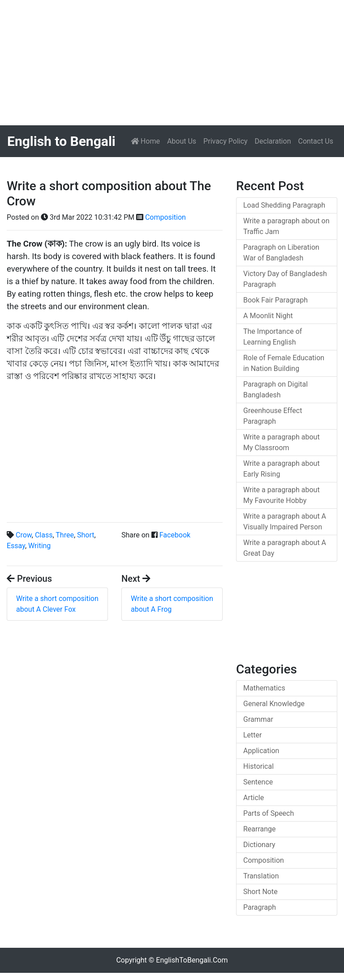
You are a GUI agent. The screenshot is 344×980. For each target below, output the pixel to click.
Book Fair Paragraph (275, 300)
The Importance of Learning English (273, 337)
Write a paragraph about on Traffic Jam (286, 226)
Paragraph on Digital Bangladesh (275, 390)
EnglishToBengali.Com (192, 960)
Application (261, 751)
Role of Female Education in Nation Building (284, 363)
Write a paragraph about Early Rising (282, 469)
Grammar (258, 719)
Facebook (175, 535)
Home (147, 141)
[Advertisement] (172, 63)
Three (65, 535)
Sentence (258, 782)
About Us (182, 141)
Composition (166, 217)
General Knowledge (274, 704)
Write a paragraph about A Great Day (285, 548)
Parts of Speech (269, 813)
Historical (258, 766)
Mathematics (264, 688)
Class (44, 535)
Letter (252, 735)
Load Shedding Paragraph (284, 205)
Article (254, 798)
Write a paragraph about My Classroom (282, 442)
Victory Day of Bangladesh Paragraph (285, 279)
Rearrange (260, 829)
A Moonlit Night (268, 316)
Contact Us (316, 141)
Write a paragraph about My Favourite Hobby (282, 495)
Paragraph (260, 907)
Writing (39, 546)
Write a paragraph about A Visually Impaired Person (285, 522)
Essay (16, 546)
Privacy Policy (226, 141)
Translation (261, 876)
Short (86, 535)
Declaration (273, 141)
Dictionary (259, 845)
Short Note (260, 892)
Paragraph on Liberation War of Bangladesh (281, 253)
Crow (24, 535)
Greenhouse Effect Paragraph (273, 416)
